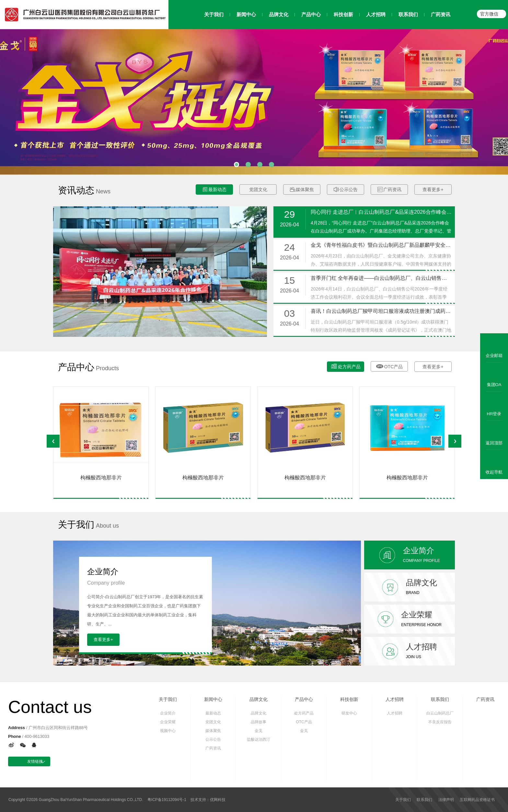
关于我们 (168, 699)
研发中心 (349, 713)
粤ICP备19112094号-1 (167, 800)
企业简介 (168, 713)
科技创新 (349, 699)
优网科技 (218, 800)
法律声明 (446, 800)
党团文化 (258, 189)
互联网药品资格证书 (477, 800)
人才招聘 (395, 699)
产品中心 (304, 699)
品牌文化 (259, 699)
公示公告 (346, 190)
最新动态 (214, 190)
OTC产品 (389, 366)
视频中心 (168, 731)
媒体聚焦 (302, 190)
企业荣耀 (168, 722)
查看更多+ (433, 189)
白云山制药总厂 (440, 713)
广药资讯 (389, 190)
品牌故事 (259, 722)
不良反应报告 (440, 722)
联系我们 (440, 699)
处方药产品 (346, 366)
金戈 (259, 731)
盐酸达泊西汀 (259, 739)
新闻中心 (213, 699)
